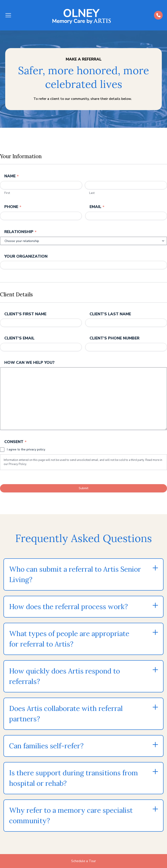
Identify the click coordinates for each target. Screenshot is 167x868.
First (7, 194)
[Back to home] (83, 15)
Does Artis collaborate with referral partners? (66, 718)
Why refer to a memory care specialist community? (71, 820)
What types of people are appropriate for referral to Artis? (69, 643)
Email (97, 208)
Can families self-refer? (46, 750)
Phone (13, 208)
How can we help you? (29, 367)
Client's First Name (25, 317)
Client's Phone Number (115, 342)
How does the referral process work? (68, 611)
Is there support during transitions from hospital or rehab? (74, 782)
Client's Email (19, 342)
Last (92, 194)
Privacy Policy (17, 468)
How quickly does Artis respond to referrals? (65, 681)
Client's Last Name (110, 317)
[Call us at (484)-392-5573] (158, 15)
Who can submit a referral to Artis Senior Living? (75, 579)
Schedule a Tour (83, 861)
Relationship (20, 234)
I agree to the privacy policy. (26, 454)
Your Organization (26, 258)
